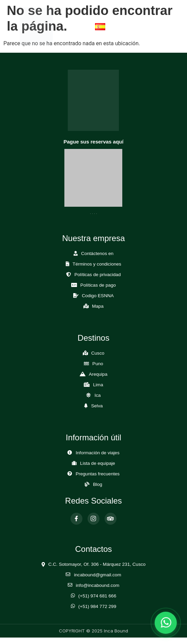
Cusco (98, 353)
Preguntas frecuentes (98, 474)
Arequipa (98, 374)
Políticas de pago (98, 285)
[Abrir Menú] (157, 26)
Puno (98, 364)
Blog (98, 484)
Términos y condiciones (97, 264)
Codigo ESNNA (98, 296)
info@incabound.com (98, 585)
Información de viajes (97, 453)
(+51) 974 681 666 (97, 596)
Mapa (98, 306)
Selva (97, 406)
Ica (97, 395)
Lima (98, 385)
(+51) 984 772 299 (97, 606)
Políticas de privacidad (97, 275)
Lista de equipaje (98, 463)
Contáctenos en (97, 253)
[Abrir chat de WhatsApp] (166, 623)
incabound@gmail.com (97, 575)
